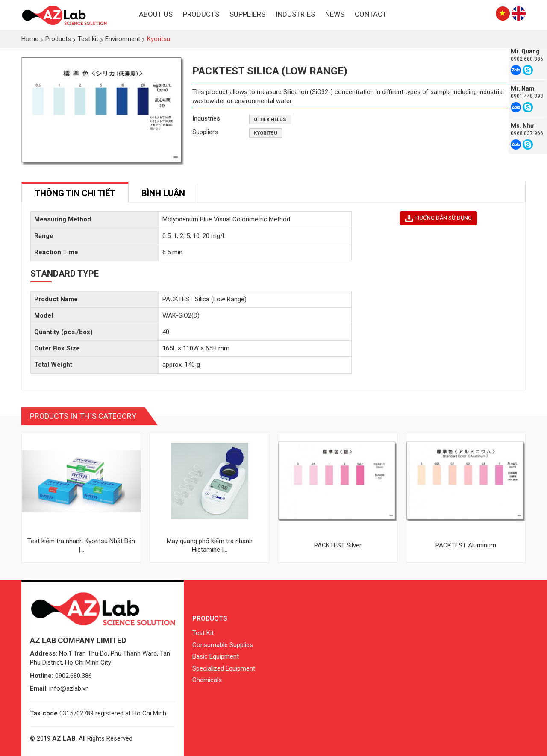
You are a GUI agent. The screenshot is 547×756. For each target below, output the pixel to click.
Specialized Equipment (224, 668)
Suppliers (247, 14)
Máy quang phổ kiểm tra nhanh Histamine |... (210, 545)
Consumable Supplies (223, 645)
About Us (156, 14)
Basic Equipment (216, 656)
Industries (295, 14)
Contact (371, 14)
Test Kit (203, 633)
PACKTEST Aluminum (466, 545)
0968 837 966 (527, 133)
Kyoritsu (266, 133)
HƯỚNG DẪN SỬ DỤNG (438, 218)
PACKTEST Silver (338, 545)
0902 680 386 (527, 59)
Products (201, 14)
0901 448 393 (527, 96)
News (335, 14)
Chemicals (207, 680)
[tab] (75, 193)
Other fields (270, 119)
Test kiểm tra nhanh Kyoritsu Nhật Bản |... (81, 545)
